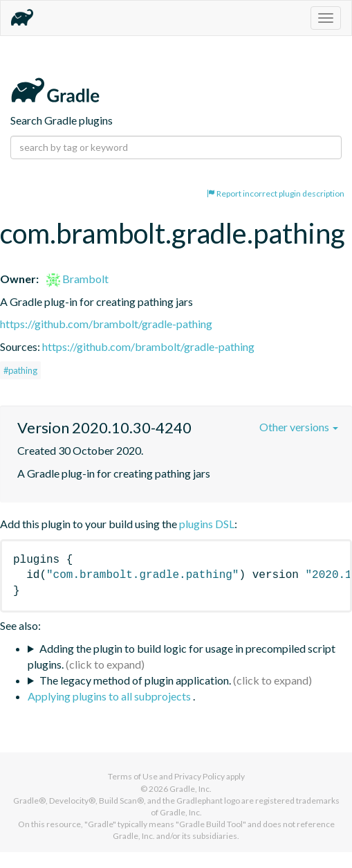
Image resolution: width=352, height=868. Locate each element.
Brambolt (77, 279)
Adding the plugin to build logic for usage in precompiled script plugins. (182, 656)
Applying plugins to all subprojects (110, 696)
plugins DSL (207, 524)
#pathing (20, 370)
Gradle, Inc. (191, 789)
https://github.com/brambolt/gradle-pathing (106, 324)
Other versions (299, 427)
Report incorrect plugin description (276, 193)
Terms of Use (133, 776)
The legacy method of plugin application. (135, 680)
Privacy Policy (200, 776)
